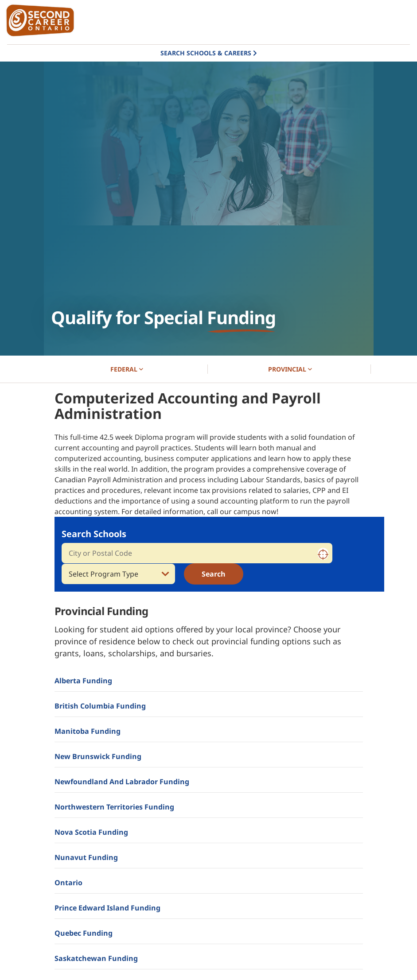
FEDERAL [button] (127, 369)
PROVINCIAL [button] (290, 369)
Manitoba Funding (88, 731)
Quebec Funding (84, 933)
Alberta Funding (83, 681)
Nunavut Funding (86, 857)
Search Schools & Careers (206, 53)
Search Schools (94, 534)
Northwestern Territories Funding (114, 807)
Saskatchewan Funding (96, 958)
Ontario (68, 883)
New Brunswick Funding (98, 756)
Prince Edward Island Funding (107, 908)
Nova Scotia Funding (91, 832)
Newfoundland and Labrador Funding (122, 782)
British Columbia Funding (100, 706)
